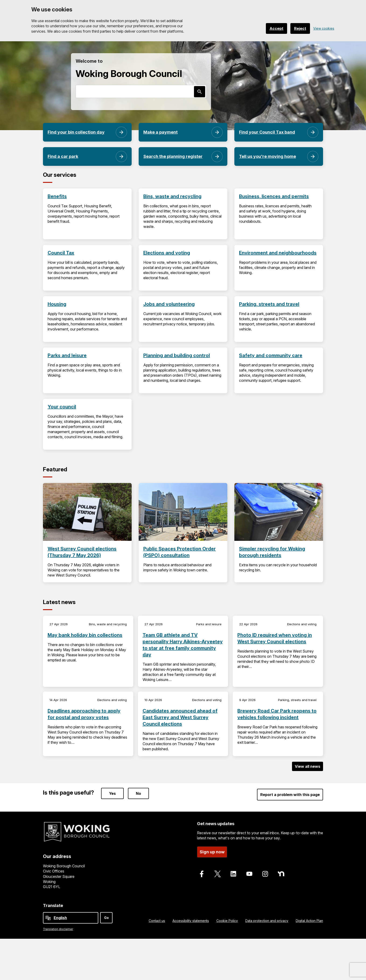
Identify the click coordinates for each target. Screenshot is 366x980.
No (138, 793)
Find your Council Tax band (267, 132)
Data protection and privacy (267, 921)
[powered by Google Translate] (48, 918)
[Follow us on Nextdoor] (281, 874)
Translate (53, 905)
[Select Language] (71, 918)
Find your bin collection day (76, 132)
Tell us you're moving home (267, 156)
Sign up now (212, 852)
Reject (300, 28)
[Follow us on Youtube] (249, 874)
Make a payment (160, 132)
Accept (276, 28)
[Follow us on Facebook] (202, 874)
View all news (308, 766)
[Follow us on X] (218, 874)
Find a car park (63, 156)
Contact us (157, 921)
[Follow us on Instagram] (265, 874)
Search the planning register (173, 156)
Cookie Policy (227, 921)
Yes (112, 793)
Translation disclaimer (58, 929)
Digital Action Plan (309, 921)
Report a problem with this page (290, 795)
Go (106, 918)
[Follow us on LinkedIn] (233, 874)
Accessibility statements (191, 921)
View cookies (324, 28)
